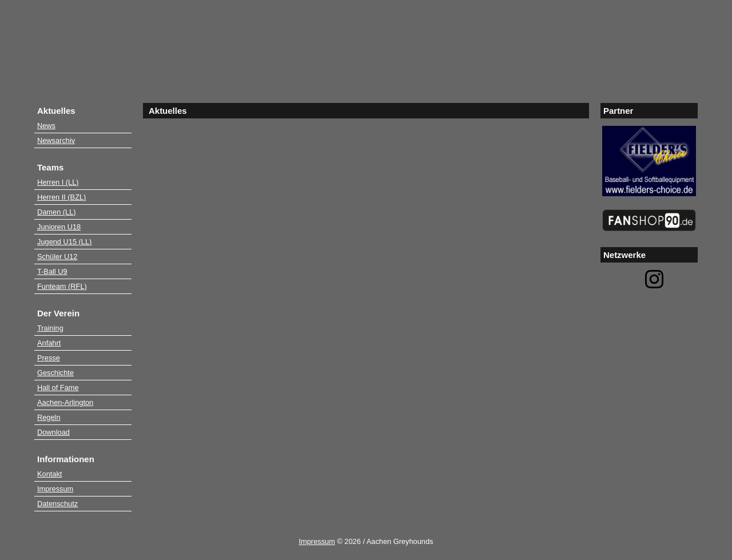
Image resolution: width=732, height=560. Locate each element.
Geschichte (55, 373)
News (46, 126)
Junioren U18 (59, 227)
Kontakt (49, 474)
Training (50, 328)
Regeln (49, 417)
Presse (49, 358)
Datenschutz (57, 504)
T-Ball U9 (52, 271)
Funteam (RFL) (62, 286)
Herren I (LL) (58, 182)
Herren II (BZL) (61, 197)
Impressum (55, 489)
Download (53, 432)
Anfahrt (49, 343)
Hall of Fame (58, 388)
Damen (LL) (57, 212)
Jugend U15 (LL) (64, 242)
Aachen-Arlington (65, 402)
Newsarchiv (56, 140)
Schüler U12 (57, 257)
